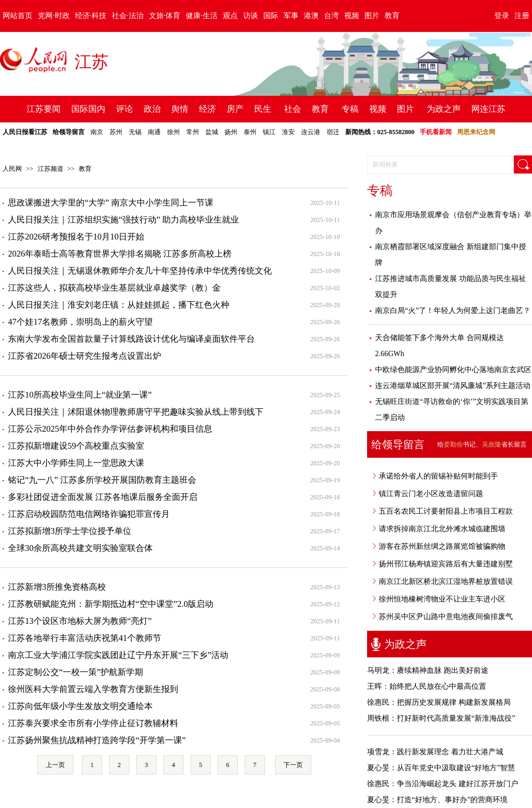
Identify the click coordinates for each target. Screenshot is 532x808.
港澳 (311, 16)
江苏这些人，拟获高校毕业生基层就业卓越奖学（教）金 (114, 288)
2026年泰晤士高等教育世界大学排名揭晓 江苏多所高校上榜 (120, 254)
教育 (392, 16)
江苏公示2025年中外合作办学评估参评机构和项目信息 (110, 429)
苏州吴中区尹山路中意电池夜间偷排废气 (446, 617)
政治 (152, 109)
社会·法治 (128, 16)
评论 (124, 109)
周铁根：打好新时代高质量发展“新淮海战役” (441, 718)
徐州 (173, 132)
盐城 (212, 132)
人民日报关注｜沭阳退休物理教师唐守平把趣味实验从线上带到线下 (136, 412)
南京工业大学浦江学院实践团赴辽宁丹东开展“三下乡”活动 (118, 655)
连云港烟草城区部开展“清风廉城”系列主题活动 (453, 386)
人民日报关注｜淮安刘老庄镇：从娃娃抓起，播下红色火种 (119, 305)
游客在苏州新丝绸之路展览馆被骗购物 (442, 546)
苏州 (116, 132)
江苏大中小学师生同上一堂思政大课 (76, 463)
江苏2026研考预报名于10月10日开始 (76, 237)
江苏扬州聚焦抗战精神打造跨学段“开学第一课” (97, 740)
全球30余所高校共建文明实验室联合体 (80, 548)
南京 (97, 132)
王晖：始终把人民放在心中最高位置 (427, 686)
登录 (502, 16)
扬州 (231, 132)
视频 (352, 16)
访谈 (251, 16)
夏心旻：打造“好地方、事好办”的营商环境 (437, 800)
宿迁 (333, 132)
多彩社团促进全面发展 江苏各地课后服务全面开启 (103, 497)
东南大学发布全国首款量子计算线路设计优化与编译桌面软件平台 (131, 339)
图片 (372, 16)
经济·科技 (91, 16)
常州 (193, 132)
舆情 (180, 109)
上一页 (55, 765)
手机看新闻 (436, 132)
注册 (522, 16)
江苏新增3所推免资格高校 (57, 587)
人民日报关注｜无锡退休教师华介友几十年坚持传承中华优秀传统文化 (140, 271)
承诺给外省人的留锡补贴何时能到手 (438, 476)
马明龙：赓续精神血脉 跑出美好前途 (428, 670)
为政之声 (444, 109)
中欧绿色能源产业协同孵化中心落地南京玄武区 (453, 370)
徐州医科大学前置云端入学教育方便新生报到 (93, 689)
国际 (271, 16)
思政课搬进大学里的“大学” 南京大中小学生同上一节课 (111, 203)
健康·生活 (202, 16)
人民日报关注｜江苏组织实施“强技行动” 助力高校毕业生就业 (123, 220)
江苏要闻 (44, 109)
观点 (230, 16)
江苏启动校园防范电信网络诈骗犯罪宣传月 (89, 514)
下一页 (293, 765)
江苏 (92, 62)
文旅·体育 (165, 16)
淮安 (288, 132)
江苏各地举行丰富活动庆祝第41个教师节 (85, 638)
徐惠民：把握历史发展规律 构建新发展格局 (439, 702)
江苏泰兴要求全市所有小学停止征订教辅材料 (93, 723)
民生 (263, 109)
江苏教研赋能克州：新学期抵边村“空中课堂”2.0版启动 (111, 604)
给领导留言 (69, 132)
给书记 (456, 444)
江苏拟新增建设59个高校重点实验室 (76, 446)
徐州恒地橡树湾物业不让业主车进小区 (442, 599)
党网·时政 (54, 16)
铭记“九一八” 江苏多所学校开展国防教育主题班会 (102, 480)
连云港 (311, 132)
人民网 (12, 169)
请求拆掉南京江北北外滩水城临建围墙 (442, 529)
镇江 (269, 132)
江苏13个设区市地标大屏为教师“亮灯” (80, 621)
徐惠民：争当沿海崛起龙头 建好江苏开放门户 (443, 784)
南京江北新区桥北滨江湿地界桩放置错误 (446, 582)
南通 (154, 132)
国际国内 (88, 109)
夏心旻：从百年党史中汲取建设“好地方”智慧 (441, 768)
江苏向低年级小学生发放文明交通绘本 (80, 706)
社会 (293, 109)
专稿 (350, 109)
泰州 (250, 132)
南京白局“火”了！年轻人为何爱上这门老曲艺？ (453, 311)
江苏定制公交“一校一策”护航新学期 (76, 672)
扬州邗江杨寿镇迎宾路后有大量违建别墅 (446, 564)
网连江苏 (488, 109)
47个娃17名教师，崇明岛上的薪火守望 (80, 322)
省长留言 (504, 444)
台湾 (331, 16)
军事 (291, 16)
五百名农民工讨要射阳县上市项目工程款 (446, 511)
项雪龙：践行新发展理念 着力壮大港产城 (435, 752)
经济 (207, 109)
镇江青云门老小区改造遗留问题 (431, 494)
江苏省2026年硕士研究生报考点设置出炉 (85, 356)
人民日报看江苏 (25, 132)
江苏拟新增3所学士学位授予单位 (70, 531)
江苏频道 (51, 169)
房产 (235, 109)
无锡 (135, 132)
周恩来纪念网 (476, 132)
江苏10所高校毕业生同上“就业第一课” (80, 395)
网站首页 (18, 16)
